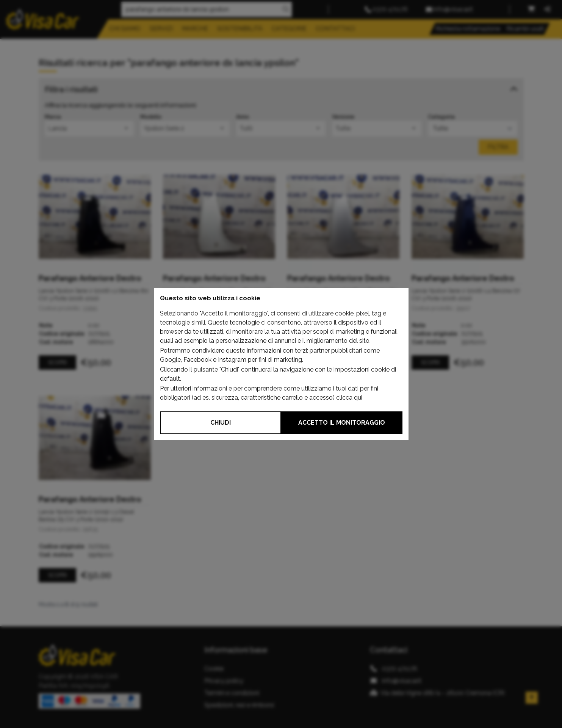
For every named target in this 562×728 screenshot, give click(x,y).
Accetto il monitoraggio (342, 423)
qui (358, 398)
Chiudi (221, 423)
